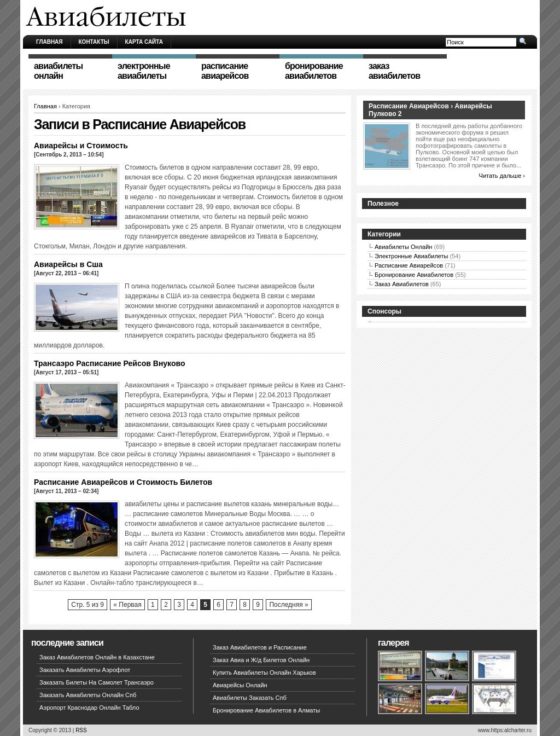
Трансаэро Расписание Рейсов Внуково (109, 363)
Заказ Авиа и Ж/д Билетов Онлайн (261, 660)
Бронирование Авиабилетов (414, 275)
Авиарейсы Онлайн (240, 685)
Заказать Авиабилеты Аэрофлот (85, 670)
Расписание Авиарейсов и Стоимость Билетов (123, 482)
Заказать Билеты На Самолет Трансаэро (97, 682)
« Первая (127, 605)
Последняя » (288, 605)
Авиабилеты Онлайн (403, 247)
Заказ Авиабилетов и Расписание (260, 647)
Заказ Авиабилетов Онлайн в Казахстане (97, 657)
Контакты (94, 42)
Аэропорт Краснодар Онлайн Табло (89, 708)
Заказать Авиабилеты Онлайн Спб (88, 695)
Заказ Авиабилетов (402, 284)
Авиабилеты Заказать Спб (250, 698)
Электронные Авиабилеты (412, 256)
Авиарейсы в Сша (68, 264)
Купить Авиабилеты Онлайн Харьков (264, 673)
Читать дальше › (502, 176)
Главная (49, 42)
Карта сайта (144, 42)
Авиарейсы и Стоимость (81, 146)
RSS (81, 730)
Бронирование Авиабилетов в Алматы (266, 710)
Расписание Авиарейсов (409, 265)
